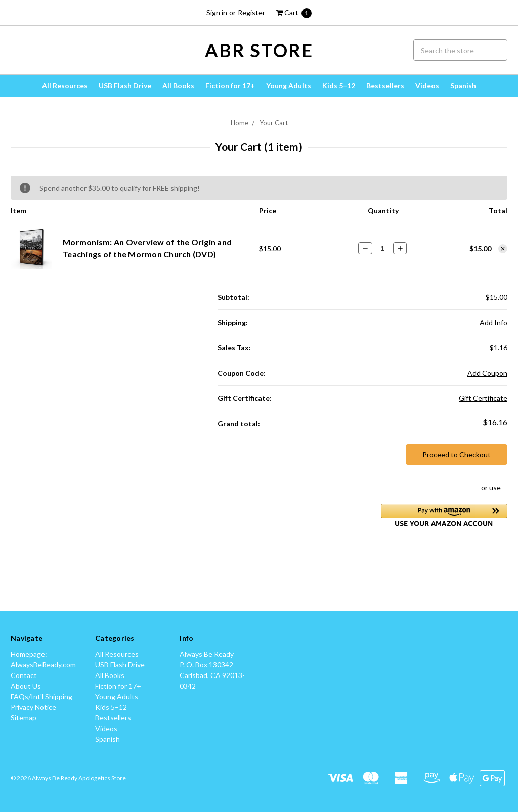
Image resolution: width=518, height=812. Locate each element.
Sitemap (24, 718)
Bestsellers (385, 86)
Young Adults (289, 86)
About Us (26, 686)
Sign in (217, 12)
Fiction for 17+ (230, 86)
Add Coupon (487, 373)
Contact (24, 675)
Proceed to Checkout (457, 454)
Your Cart (274, 123)
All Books (178, 86)
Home (240, 123)
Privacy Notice (33, 707)
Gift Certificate (483, 398)
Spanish (463, 86)
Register (251, 12)
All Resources (65, 86)
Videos (427, 86)
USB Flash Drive (125, 86)
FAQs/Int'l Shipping (41, 696)
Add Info (493, 322)
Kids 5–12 (339, 86)
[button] (444, 515)
